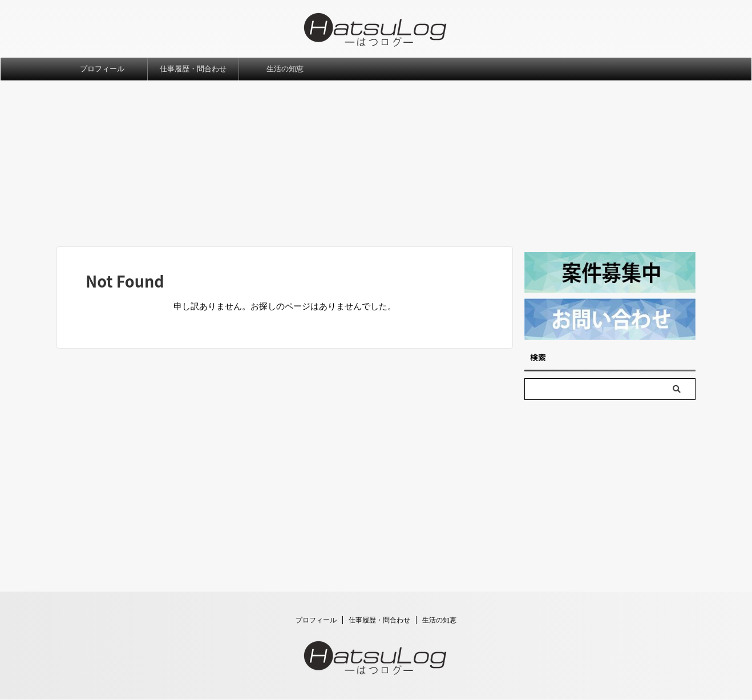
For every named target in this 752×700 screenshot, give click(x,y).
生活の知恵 (285, 69)
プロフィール (102, 69)
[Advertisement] (376, 167)
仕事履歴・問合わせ (193, 69)
